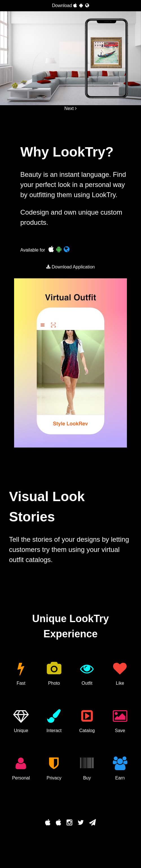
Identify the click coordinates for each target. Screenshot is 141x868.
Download (70, 5)
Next (70, 108)
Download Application (70, 267)
